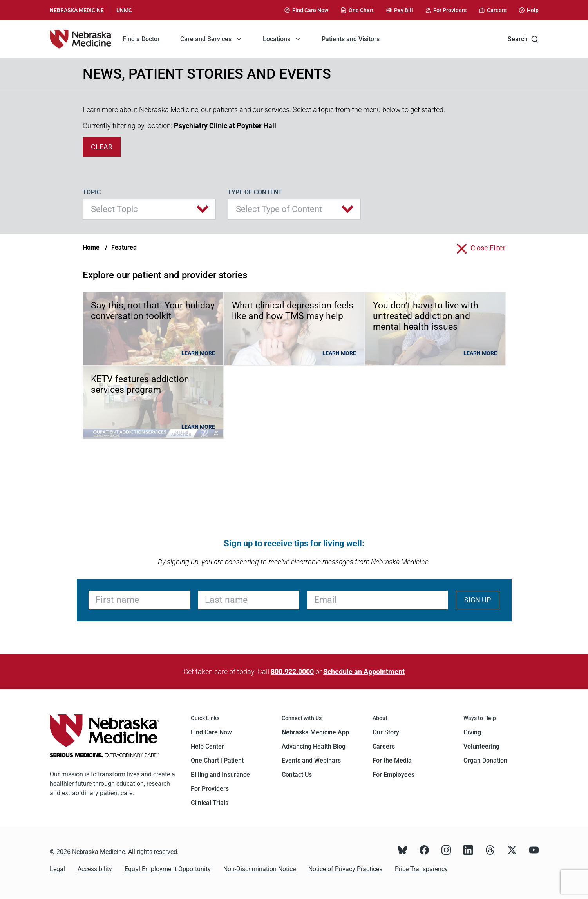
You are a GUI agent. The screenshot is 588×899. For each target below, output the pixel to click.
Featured (124, 247)
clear (102, 147)
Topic (92, 192)
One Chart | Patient (217, 760)
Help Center (207, 746)
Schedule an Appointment (364, 672)
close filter (488, 248)
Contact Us (297, 775)
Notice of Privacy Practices (345, 869)
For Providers (210, 789)
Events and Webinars (311, 760)
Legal (57, 869)
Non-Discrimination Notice (260, 869)
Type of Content (255, 192)
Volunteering (481, 746)
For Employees (394, 775)
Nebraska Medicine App (315, 732)
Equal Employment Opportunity (168, 869)
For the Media (392, 760)
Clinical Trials (210, 803)
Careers (384, 746)
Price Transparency (421, 869)
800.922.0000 (292, 672)
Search (523, 39)
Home (91, 247)
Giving (472, 732)
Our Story (386, 732)
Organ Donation (485, 760)
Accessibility (95, 869)
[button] (149, 209)
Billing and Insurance (220, 775)
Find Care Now (211, 732)
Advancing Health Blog (314, 746)
